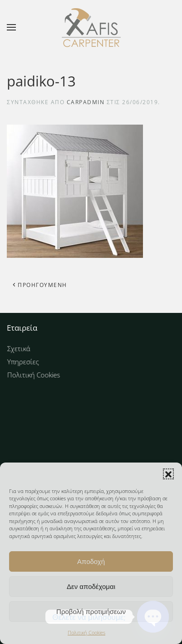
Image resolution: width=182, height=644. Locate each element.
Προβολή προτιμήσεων (91, 611)
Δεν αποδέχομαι (91, 586)
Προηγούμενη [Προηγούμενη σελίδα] (39, 285)
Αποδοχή (91, 561)
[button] (168, 474)
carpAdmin (86, 102)
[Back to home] (91, 27)
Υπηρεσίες (28, 362)
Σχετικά (24, 349)
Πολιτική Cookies (86, 632)
